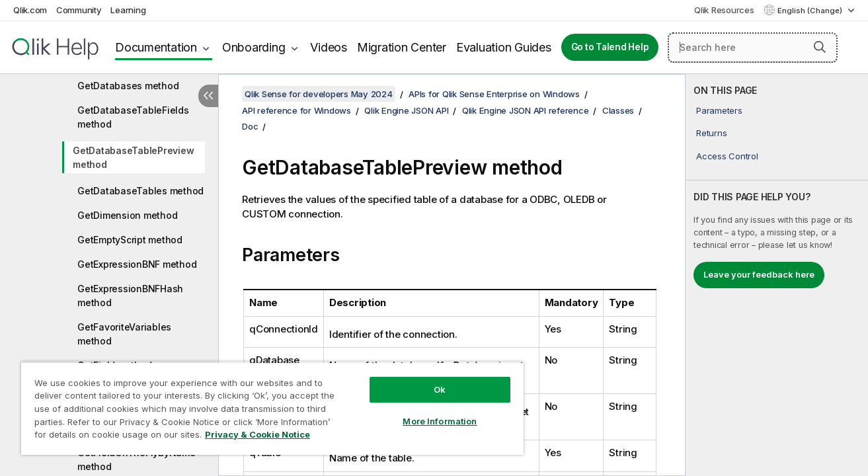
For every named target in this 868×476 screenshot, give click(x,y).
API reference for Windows (296, 110)
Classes (618, 110)
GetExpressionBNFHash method (130, 296)
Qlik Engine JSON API (406, 110)
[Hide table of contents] (208, 96)
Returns (711, 133)
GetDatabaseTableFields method (133, 117)
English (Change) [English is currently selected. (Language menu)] (811, 11)
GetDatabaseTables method (140, 191)
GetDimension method (127, 215)
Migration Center (402, 47)
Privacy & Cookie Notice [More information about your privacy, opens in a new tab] (257, 434)
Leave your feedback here (759, 274)
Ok (440, 389)
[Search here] (753, 48)
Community (79, 10)
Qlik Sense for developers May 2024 (319, 94)
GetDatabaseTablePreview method (133, 157)
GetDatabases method (128, 86)
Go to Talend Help (610, 47)
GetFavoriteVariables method (124, 334)
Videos (329, 47)
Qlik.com (30, 10)
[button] (820, 47)
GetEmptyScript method (130, 240)
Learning (128, 10)
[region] (272, 408)
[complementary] (777, 275)
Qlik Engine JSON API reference (526, 110)
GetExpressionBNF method (137, 264)
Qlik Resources (724, 10)
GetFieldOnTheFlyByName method (137, 459)
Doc (250, 126)
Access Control (727, 156)
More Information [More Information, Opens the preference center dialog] (440, 421)
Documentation (156, 47)
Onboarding (254, 47)
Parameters (719, 110)
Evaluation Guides (504, 47)
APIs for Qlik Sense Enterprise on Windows (494, 94)
